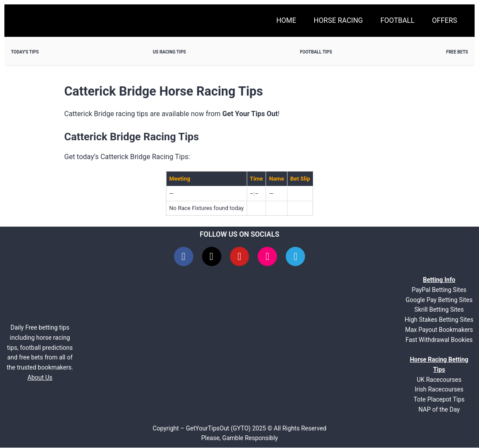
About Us (40, 378)
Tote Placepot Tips (439, 400)
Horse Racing (338, 20)
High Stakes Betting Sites (439, 320)
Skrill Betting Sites (439, 310)
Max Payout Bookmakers (439, 330)
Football (397, 20)
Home (286, 20)
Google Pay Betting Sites (439, 300)
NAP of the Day (439, 410)
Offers (445, 20)
